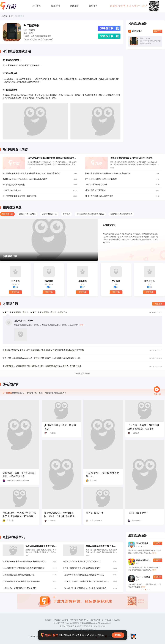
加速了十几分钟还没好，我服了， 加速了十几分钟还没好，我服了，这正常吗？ (35, 312)
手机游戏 (4, 16)
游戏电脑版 (48, 40)
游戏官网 (28, 40)
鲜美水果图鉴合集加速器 (147, 560)
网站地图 (57, 620)
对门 (11, 16)
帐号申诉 (74, 620)
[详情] (154, 553)
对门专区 (37, 6)
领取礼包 (93, 6)
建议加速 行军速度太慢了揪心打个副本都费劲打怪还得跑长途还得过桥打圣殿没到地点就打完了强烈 (43, 350)
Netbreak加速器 (143, 577)
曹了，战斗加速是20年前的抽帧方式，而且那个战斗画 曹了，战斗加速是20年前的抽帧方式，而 (41, 358)
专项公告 (108, 620)
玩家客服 (65, 620)
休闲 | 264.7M (29, 30)
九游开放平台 (84, 620)
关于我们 (48, 620)
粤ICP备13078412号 (67, 626)
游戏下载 (158, 31)
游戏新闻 (56, 6)
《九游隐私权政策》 (35, 636)
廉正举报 (117, 620)
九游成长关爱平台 (97, 620)
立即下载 (15, 292)
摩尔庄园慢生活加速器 (146, 543)
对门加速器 (20, 16)
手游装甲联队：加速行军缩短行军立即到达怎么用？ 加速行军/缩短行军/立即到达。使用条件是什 (42, 366)
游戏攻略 (74, 6)
